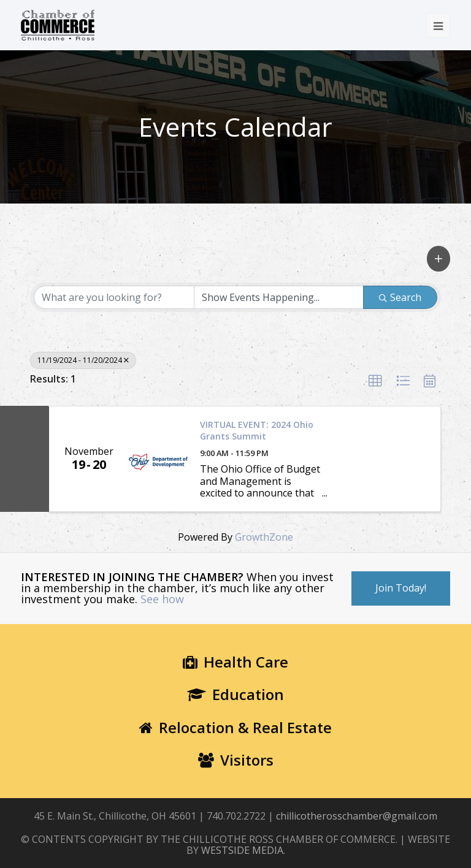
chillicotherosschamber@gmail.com (357, 816)
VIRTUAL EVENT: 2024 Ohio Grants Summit (257, 431)
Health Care (235, 662)
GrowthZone (264, 537)
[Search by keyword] (114, 297)
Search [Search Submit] (400, 297)
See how (162, 599)
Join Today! (401, 588)
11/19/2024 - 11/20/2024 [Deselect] (83, 360)
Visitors (236, 760)
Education (235, 694)
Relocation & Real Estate (235, 727)
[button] (438, 258)
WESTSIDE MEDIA (242, 850)
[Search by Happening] (279, 297)
